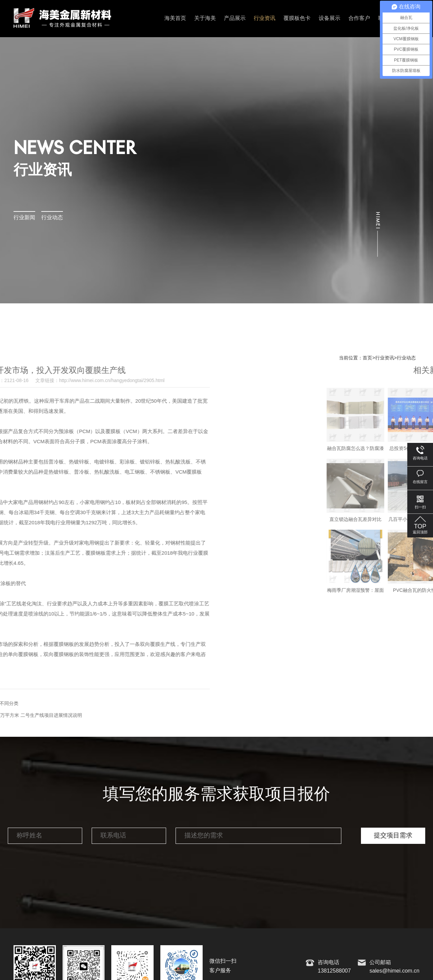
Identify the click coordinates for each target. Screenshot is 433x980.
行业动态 (52, 218)
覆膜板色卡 (297, 18)
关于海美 (205, 18)
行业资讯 (265, 18)
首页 (367, 358)
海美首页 (175, 18)
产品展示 (235, 18)
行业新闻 (24, 218)
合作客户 (359, 18)
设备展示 (329, 18)
